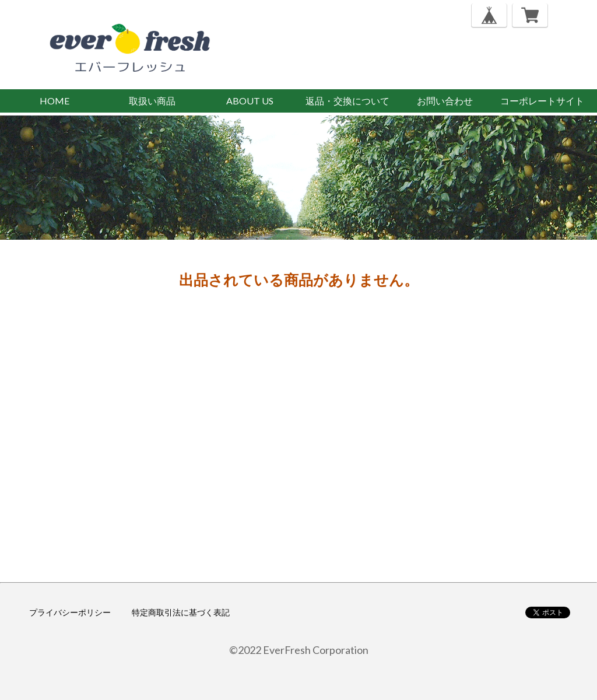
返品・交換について (347, 101)
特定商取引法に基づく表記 (181, 612)
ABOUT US (250, 101)
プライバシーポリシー (70, 612)
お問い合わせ (445, 101)
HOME (55, 101)
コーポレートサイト (542, 101)
